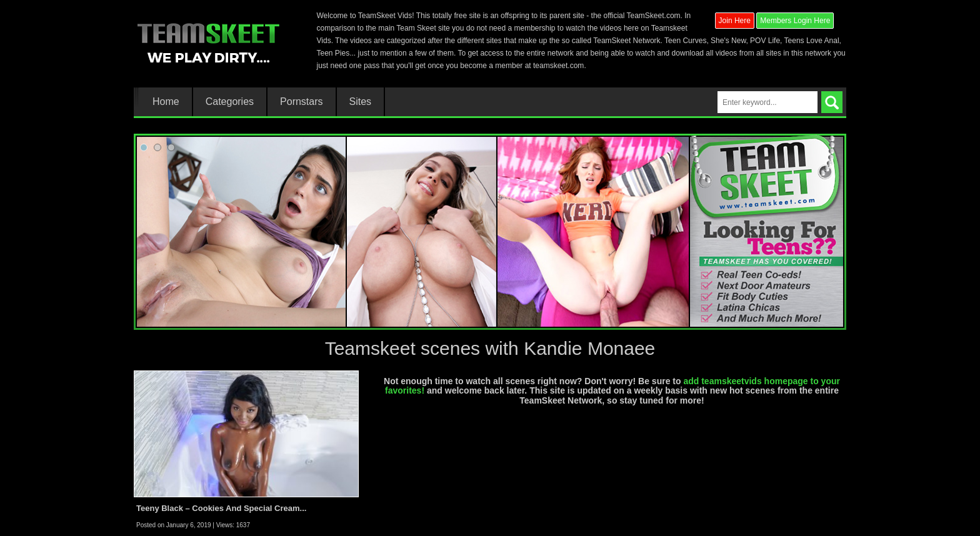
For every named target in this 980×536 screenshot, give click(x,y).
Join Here (735, 21)
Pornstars (301, 102)
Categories (230, 102)
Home (166, 102)
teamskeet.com (558, 66)
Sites (361, 102)
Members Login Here (795, 21)
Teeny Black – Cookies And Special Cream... (221, 508)
